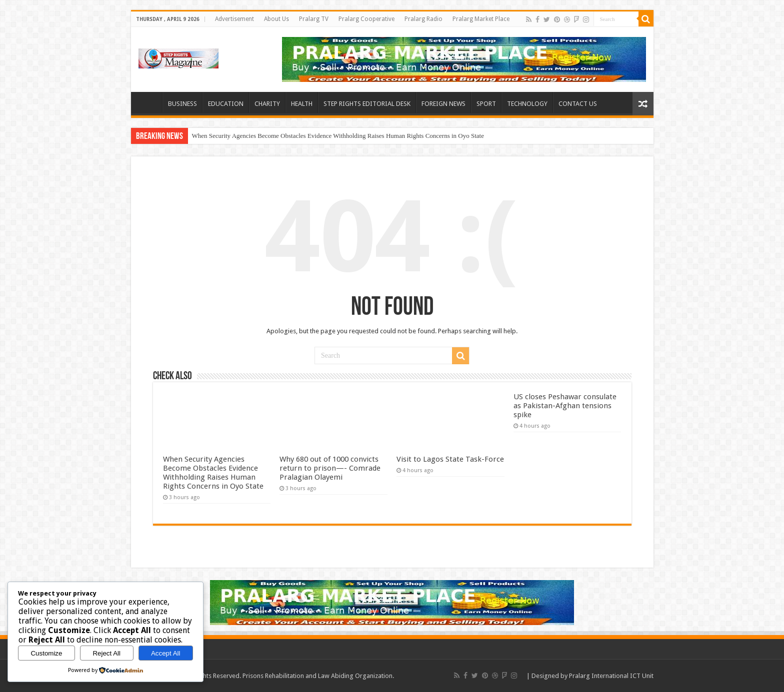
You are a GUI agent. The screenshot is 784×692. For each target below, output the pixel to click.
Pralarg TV (314, 19)
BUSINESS (182, 104)
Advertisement (234, 19)
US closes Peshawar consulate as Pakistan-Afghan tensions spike (565, 406)
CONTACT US (578, 104)
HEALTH (302, 104)
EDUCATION (226, 104)
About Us (276, 19)
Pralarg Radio (423, 19)
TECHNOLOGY (527, 104)
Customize (46, 653)
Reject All (106, 653)
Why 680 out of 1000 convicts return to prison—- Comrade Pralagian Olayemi (330, 468)
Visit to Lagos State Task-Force (450, 459)
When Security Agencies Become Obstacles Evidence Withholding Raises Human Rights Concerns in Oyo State (338, 136)
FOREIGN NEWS (443, 104)
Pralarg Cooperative (366, 19)
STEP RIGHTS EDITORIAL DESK (367, 104)
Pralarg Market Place (481, 19)
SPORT (486, 104)
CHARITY (267, 104)
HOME (149, 102)
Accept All (166, 653)
